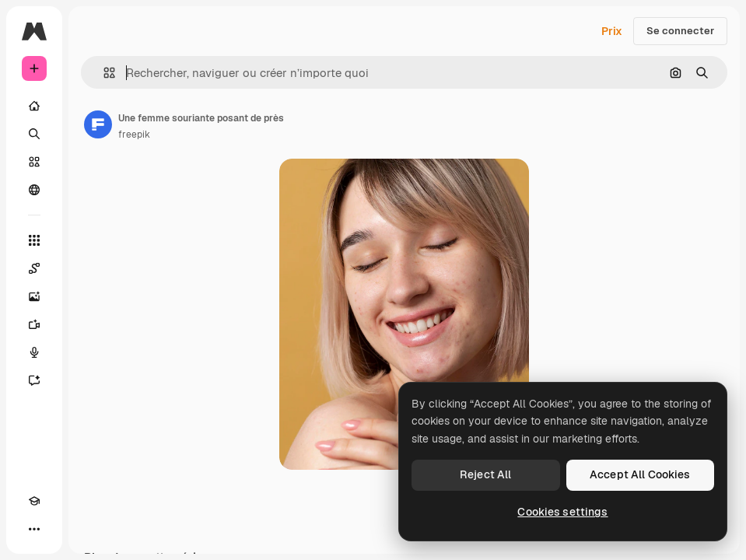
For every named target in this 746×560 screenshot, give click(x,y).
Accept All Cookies (640, 474)
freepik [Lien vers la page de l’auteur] (134, 135)
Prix (612, 31)
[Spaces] (34, 268)
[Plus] (34, 529)
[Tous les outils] (34, 240)
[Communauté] (34, 190)
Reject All (485, 474)
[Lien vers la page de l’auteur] (98, 124)
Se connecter (680, 31)
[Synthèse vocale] (34, 352)
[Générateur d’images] (34, 296)
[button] (103, 73)
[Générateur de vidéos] (34, 324)
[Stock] (34, 162)
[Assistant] (34, 380)
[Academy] (34, 501)
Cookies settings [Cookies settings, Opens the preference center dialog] (562, 512)
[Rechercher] (34, 134)
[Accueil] (34, 106)
